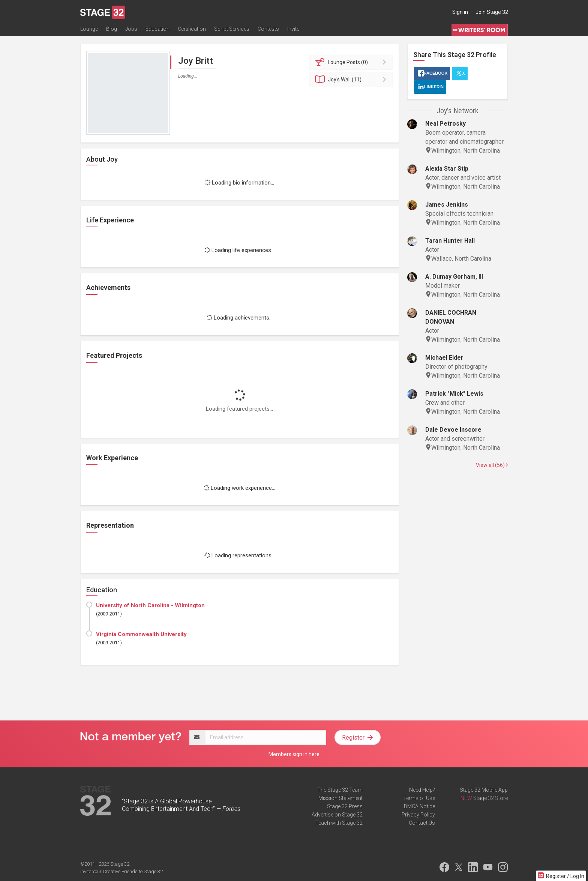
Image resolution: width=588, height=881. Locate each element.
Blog (112, 29)
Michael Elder (444, 358)
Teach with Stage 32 (339, 823)
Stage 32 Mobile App (484, 790)
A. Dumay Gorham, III (454, 277)
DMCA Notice (419, 806)
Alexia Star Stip (447, 169)
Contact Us (422, 823)
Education (157, 29)
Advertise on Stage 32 (337, 815)
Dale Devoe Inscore (453, 430)
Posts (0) (352, 62)
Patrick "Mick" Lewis (454, 394)
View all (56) (492, 465)
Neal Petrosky (445, 124)
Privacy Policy (418, 815)
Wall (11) (352, 80)
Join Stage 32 (492, 12)
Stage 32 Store (490, 798)
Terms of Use (419, 798)
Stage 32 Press (345, 806)
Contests (268, 29)
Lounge (89, 29)
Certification (192, 29)
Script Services (232, 29)
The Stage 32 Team (340, 790)
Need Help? (422, 790)
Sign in (460, 12)
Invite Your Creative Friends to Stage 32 (121, 871)
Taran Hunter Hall (450, 241)
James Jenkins (447, 205)
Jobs (131, 29)
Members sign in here (294, 754)
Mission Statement (340, 798)
